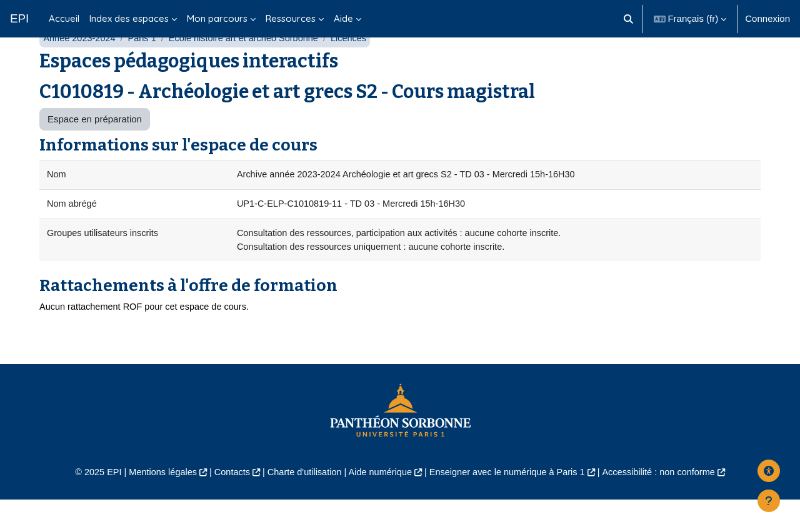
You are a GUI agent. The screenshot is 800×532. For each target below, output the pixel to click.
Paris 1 (145, 67)
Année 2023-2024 (80, 67)
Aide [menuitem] (343, 18)
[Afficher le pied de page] (769, 501)
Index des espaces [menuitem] (129, 18)
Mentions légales (154, 504)
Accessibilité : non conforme (668, 504)
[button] (628, 19)
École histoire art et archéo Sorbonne (250, 67)
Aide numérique (379, 504)
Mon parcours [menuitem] (217, 18)
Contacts (226, 504)
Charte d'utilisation (301, 504)
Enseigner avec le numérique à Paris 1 (511, 504)
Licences (358, 67)
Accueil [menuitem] (64, 18)
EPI (19, 18)
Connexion (767, 18)
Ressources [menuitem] (291, 18)
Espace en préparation (95, 148)
